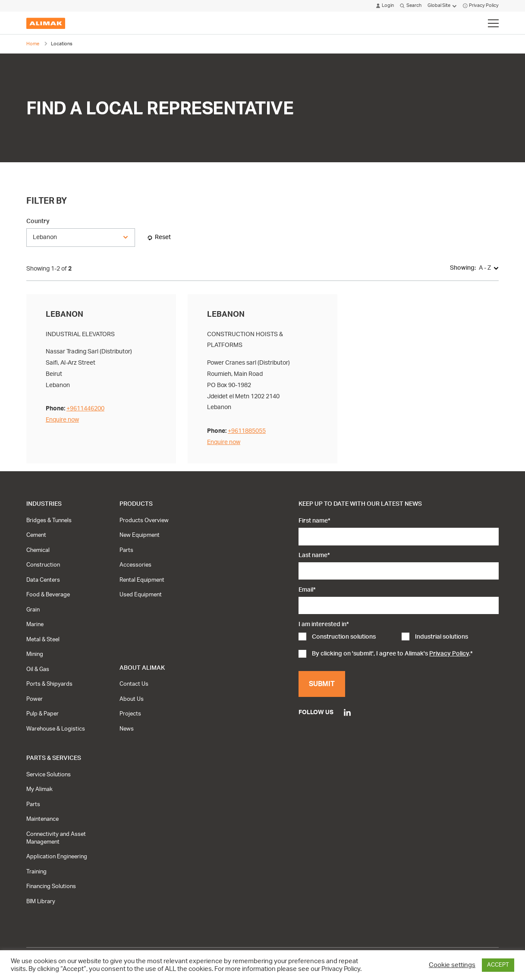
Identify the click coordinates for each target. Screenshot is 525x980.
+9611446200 (85, 408)
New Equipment (140, 535)
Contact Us (134, 684)
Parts (126, 550)
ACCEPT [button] (498, 965)
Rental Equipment (142, 580)
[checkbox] (399, 638)
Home (33, 44)
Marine (35, 624)
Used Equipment (141, 595)
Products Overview (144, 520)
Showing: (463, 268)
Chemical (38, 550)
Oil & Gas (38, 669)
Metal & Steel (43, 640)
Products (136, 504)
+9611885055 (247, 431)
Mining (35, 654)
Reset (163, 237)
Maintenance (42, 819)
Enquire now (62, 420)
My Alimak (39, 789)
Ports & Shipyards (49, 684)
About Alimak (142, 668)
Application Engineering (57, 857)
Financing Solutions (51, 886)
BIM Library (41, 901)
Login (385, 6)
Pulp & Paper (42, 714)
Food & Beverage (48, 595)
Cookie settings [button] (452, 965)
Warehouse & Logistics (56, 729)
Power (35, 699)
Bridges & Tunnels (49, 520)
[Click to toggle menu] (493, 23)
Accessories (135, 565)
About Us (132, 699)
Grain (33, 610)
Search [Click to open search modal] (410, 6)
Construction (43, 565)
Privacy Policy (481, 6)
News (127, 729)
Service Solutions (49, 775)
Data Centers (43, 580)
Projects (130, 714)
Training (36, 872)
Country (38, 221)
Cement (36, 535)
